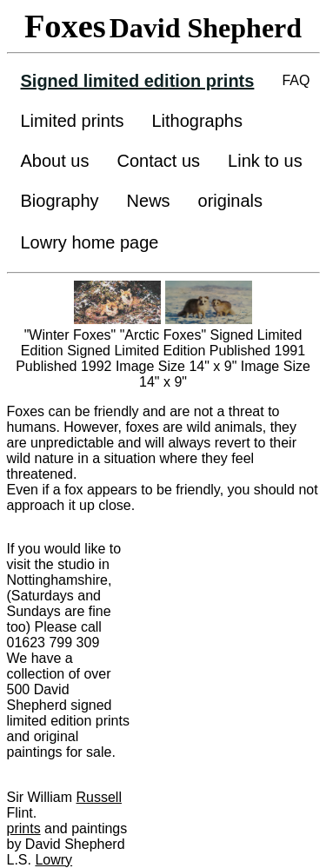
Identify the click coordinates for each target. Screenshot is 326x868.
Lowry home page (90, 242)
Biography (60, 201)
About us (55, 161)
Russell (99, 797)
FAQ (296, 80)
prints (24, 828)
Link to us (265, 161)
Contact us (158, 161)
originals (230, 201)
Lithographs (197, 121)
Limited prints (73, 121)
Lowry (53, 860)
